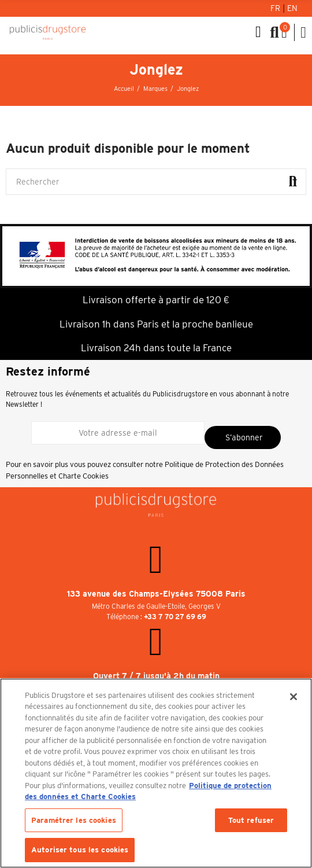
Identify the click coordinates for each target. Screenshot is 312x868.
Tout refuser (251, 820)
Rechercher (293, 182)
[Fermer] (294, 697)
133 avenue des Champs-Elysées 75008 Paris (156, 594)
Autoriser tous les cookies (80, 850)
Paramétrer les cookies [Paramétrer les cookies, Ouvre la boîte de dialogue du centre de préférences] (74, 820)
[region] (156, 773)
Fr (276, 8)
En (292, 8)
